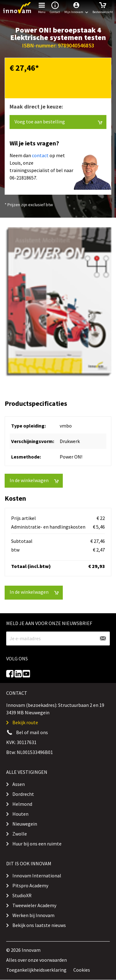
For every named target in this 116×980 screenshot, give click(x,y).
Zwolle (20, 834)
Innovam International (37, 876)
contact (40, 155)
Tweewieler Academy (34, 905)
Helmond (22, 804)
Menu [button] (42, 7)
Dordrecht (23, 794)
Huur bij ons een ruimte (37, 844)
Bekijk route (25, 722)
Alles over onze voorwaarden (37, 960)
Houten (20, 814)
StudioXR (22, 895)
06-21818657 (23, 178)
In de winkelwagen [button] (34, 480)
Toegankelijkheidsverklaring (36, 970)
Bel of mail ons (32, 732)
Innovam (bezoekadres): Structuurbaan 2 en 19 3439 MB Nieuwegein (55, 709)
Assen (19, 784)
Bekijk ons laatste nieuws (39, 925)
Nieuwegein (25, 824)
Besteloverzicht (103, 7)
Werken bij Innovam (33, 915)
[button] (76, 8)
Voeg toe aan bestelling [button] (58, 122)
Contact (55, 7)
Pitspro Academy (30, 885)
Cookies (82, 970)
